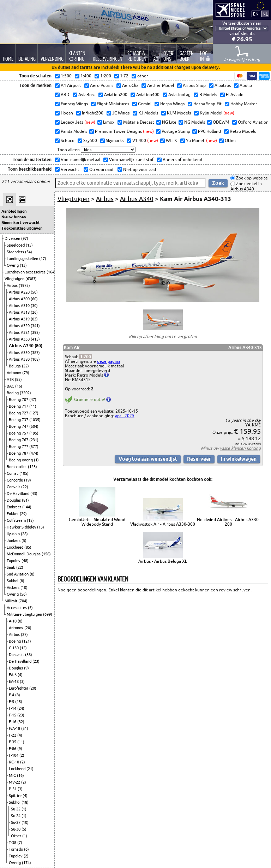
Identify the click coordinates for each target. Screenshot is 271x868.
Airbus (13, 285)
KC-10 (14, 762)
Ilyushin (14, 534)
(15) (29, 245)
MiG (13, 775)
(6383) (31, 279)
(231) (34, 440)
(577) (34, 447)
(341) (35, 326)
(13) (23, 265)
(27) (24, 634)
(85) (28, 547)
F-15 (13, 715)
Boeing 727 (19, 413)
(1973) (24, 285)
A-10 (13, 621)
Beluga (15, 366)
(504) (34, 426)
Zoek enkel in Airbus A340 (246, 186)
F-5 (12, 702)
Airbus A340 (22, 346)
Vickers (14, 587)
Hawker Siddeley (22, 527)
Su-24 (16, 816)
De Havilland (19, 494)
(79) (26, 373)
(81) (25, 500)
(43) (34, 494)
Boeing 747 (19, 426)
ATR (11, 379)
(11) (33, 406)
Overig (13, 265)
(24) (21, 708)
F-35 (13, 742)
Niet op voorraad (139, 169)
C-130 (14, 648)
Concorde (15, 480)
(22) (25, 366)
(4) (20, 675)
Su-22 (16, 809)
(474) (34, 453)
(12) (23, 648)
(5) (24, 541)
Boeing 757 (19, 433)
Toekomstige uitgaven (22, 228)
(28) (24, 534)
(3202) (25, 393)
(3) (22, 681)
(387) (35, 353)
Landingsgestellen (23, 259)
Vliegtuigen (15, 279)
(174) (26, 863)
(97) (25, 238)
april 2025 (125, 416)
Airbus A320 (20, 326)
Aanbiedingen (14, 211)
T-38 (13, 843)
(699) (48, 614)
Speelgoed (16, 245)
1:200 (86, 357)
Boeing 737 (19, 420)
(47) (33, 400)
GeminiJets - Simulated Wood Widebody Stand (97, 522)
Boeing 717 (19, 406)
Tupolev (14, 561)
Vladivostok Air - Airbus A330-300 (163, 524)
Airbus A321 (20, 332)
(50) (34, 292)
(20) (28, 628)
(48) (25, 561)
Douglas (14, 500)
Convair (14, 487)
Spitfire (16, 796)
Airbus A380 (20, 359)
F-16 (13, 722)
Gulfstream (17, 520)
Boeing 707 (19, 400)
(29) (23, 514)
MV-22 (15, 782)
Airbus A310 (20, 306)
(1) (36, 460)
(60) (34, 299)
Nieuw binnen (14, 217)
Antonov (14, 373)
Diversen (13, 238)
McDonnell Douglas (24, 554)
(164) (51, 272)
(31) (25, 728)
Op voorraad (101, 169)
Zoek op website (251, 178)
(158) (46, 554)
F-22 (13, 735)
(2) (22, 755)
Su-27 (16, 822)
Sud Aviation (18, 574)
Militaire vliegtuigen (25, 614)
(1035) (35, 420)
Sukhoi (13, 581)
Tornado (16, 849)
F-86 (13, 749)
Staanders (16, 252)
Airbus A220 (20, 292)
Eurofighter (19, 688)
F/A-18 (15, 728)
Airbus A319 (20, 319)
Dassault (17, 655)
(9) (26, 668)
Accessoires (17, 608)
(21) (30, 769)
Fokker (13, 514)
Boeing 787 (19, 453)
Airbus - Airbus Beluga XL (163, 561)
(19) (28, 480)
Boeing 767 (19, 440)
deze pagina (109, 361)
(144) (27, 507)
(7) (20, 843)
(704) (23, 601)
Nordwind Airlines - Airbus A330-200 (228, 522)
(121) (26, 641)
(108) (35, 359)
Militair (11, 601)
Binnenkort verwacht (21, 223)
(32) (21, 722)
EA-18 (14, 681)
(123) (32, 467)
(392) (35, 332)
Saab (11, 567)
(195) (34, 433)
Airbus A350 (20, 353)
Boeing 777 (19, 447)
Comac (13, 473)
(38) (29, 655)
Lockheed (16, 547)
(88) (18, 379)
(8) (32, 574)
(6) (26, 849)
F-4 (12, 695)
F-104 (14, 755)
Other (17, 836)
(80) (38, 346)
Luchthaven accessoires (26, 272)
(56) (23, 594)
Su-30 (16, 829)
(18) (30, 520)
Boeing (13, 393)
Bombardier (17, 467)
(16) (19, 386)
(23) (36, 661)
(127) (34, 413)
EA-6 (13, 675)
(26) (34, 312)
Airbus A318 (20, 312)
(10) (24, 587)
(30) (34, 306)
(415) (35, 339)
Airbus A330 (20, 339)
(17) (43, 259)
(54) (29, 252)
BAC (11, 386)
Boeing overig (21, 460)
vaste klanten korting (240, 448)
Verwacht (70, 169)
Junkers (14, 541)
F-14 (13, 708)
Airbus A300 (20, 299)
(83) (34, 319)
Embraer (14, 507)
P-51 (13, 789)
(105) (24, 473)
